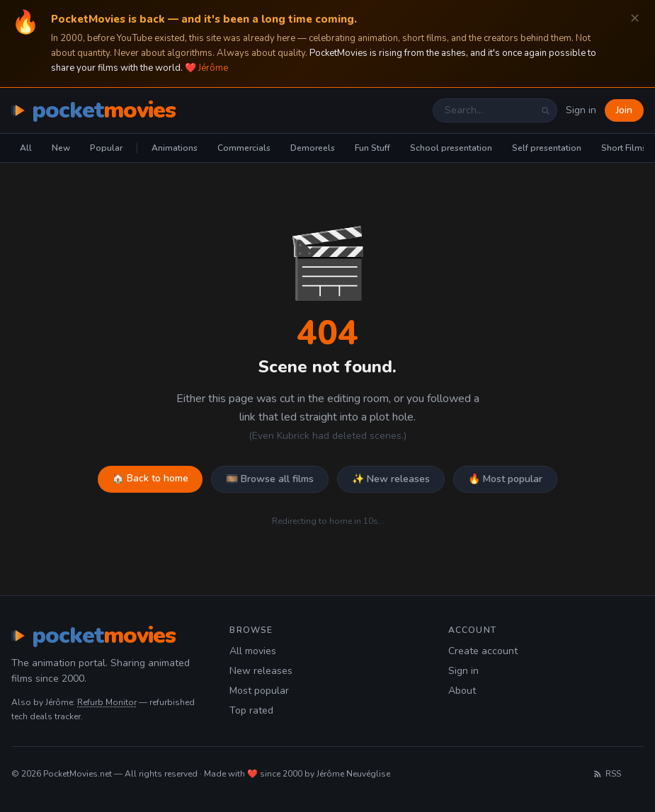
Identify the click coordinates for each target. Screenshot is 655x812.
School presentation (451, 148)
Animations (175, 148)
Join (624, 110)
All (26, 148)
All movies (253, 651)
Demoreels (313, 148)
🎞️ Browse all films (270, 479)
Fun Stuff (372, 148)
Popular (106, 148)
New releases (261, 671)
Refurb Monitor (107, 702)
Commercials (244, 148)
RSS (607, 774)
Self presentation (547, 148)
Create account (483, 651)
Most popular (259, 691)
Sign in (581, 110)
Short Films (624, 148)
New (61, 148)
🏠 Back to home (150, 478)
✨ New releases (391, 479)
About (462, 691)
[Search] (545, 110)
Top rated (251, 710)
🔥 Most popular (505, 479)
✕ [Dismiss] (635, 19)
